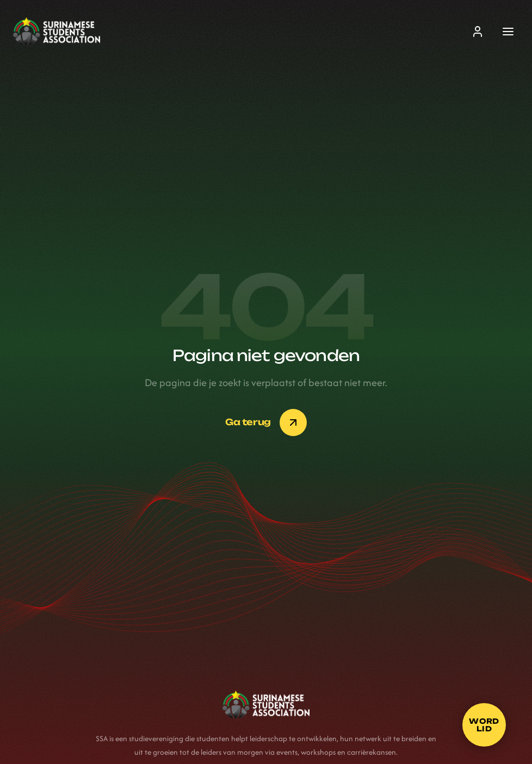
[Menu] (508, 32)
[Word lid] (484, 725)
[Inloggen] (478, 32)
